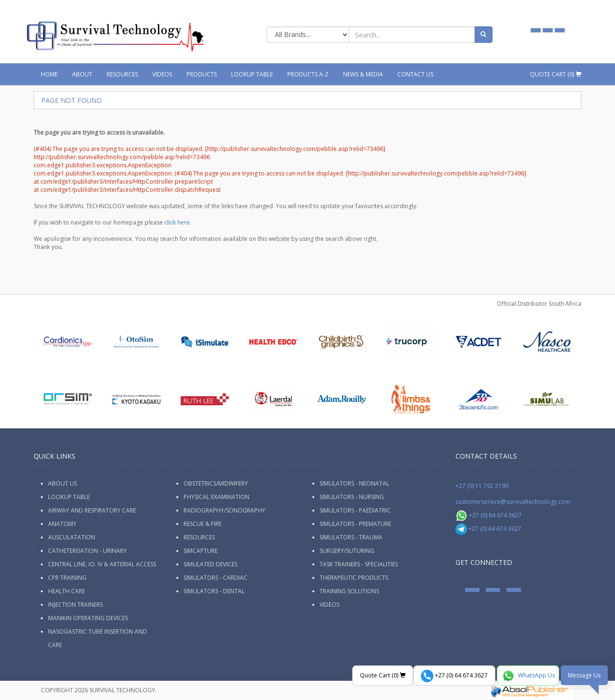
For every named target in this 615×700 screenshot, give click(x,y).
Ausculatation (72, 537)
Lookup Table (252, 74)
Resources (122, 74)
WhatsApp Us (528, 676)
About (82, 74)
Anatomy (62, 524)
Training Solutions (349, 591)
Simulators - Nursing (352, 497)
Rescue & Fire (203, 524)
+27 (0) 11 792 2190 (482, 486)
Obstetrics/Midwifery (216, 483)
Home (49, 74)
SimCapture (201, 551)
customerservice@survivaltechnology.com (513, 502)
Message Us (584, 675)
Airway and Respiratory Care (92, 510)
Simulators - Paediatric (355, 510)
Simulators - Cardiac (215, 578)
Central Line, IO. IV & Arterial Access (102, 564)
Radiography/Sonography (224, 510)
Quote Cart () (556, 74)
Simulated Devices (210, 564)
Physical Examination (216, 497)
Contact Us (415, 74)
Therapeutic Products (354, 578)
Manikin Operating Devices (88, 618)
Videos (162, 74)
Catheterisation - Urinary (87, 551)
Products (202, 74)
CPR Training (67, 578)
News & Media (363, 74)
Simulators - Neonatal (354, 483)
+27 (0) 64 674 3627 (489, 515)
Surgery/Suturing (347, 551)
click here (177, 222)
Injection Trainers (75, 605)
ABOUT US (62, 483)
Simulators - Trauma (351, 537)
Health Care (67, 591)
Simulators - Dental (214, 591)
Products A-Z (308, 74)
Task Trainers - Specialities (359, 564)
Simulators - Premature (355, 524)
